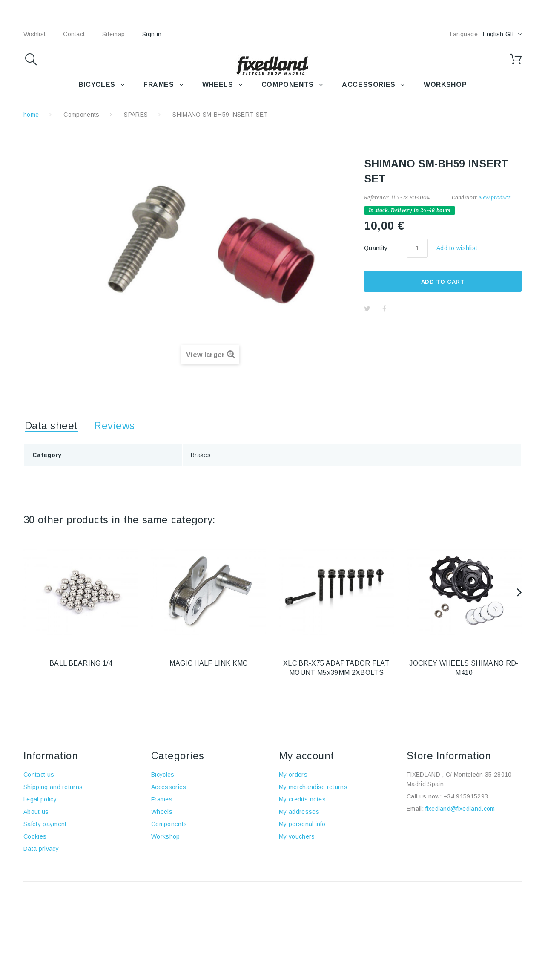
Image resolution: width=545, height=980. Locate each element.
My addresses (299, 812)
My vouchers (297, 836)
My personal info (302, 824)
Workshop (166, 836)
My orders (293, 775)
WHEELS (218, 85)
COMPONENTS (288, 85)
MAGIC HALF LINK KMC (208, 663)
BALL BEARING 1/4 (81, 663)
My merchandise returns (313, 787)
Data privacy (41, 849)
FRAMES (159, 85)
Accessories (369, 85)
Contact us (39, 775)
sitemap (113, 34)
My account (307, 756)
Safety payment (45, 824)
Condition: (465, 197)
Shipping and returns (53, 787)
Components (81, 115)
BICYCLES (97, 85)
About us (36, 812)
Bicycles (163, 775)
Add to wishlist (457, 248)
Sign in (152, 34)
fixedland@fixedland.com (460, 809)
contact (74, 34)
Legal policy (40, 799)
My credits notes (302, 799)
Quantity (376, 248)
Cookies (35, 836)
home (31, 115)
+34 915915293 (466, 796)
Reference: (377, 197)
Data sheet (51, 425)
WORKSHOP (445, 85)
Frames (162, 799)
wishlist (34, 34)
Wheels (162, 812)
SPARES (136, 115)
